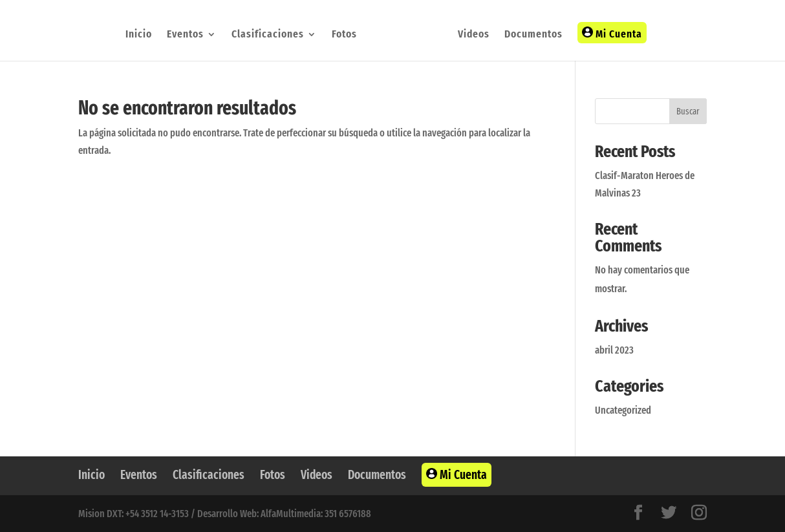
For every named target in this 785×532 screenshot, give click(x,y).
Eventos (185, 35)
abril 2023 (614, 350)
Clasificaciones (268, 35)
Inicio (139, 35)
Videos (474, 35)
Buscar (688, 112)
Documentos (533, 35)
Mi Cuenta (612, 34)
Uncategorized (623, 410)
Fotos (344, 35)
